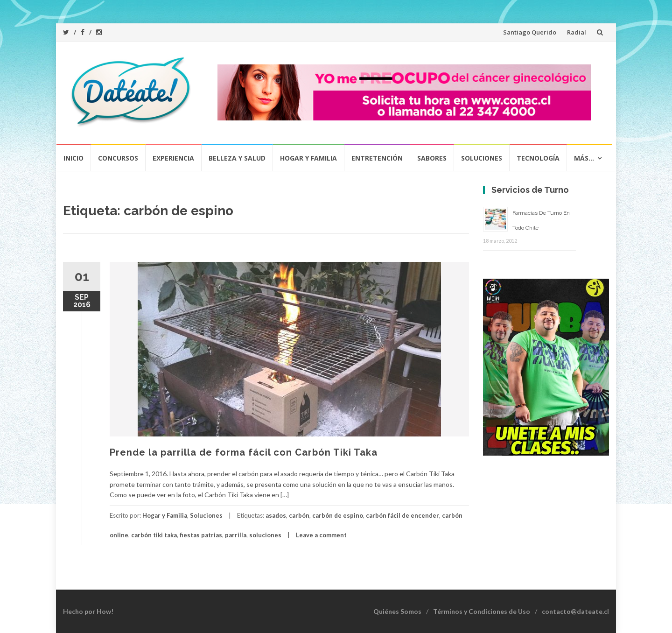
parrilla (236, 535)
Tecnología (538, 158)
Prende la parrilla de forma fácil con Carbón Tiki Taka (244, 452)
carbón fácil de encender (402, 515)
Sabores (432, 158)
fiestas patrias (201, 535)
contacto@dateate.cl (575, 611)
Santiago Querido (530, 32)
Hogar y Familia (308, 158)
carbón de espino (338, 515)
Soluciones (482, 158)
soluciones (265, 535)
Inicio (73, 158)
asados (276, 515)
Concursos (118, 158)
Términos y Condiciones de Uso (482, 611)
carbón (299, 515)
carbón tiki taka (154, 535)
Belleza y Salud (237, 158)
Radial (577, 32)
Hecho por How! (88, 611)
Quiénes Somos (397, 611)
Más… (584, 158)
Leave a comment (321, 535)
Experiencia (173, 158)
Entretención (377, 158)
